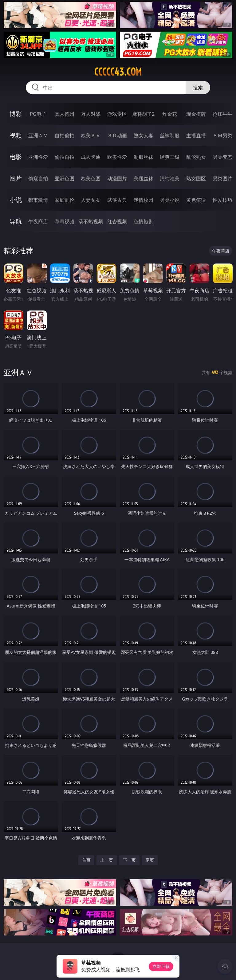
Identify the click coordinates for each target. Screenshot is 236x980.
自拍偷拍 (65, 135)
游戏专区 (117, 114)
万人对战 (91, 114)
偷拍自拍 (65, 157)
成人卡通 (91, 157)
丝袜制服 (170, 135)
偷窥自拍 (38, 178)
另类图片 (222, 178)
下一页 (129, 860)
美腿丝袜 (144, 178)
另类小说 (170, 200)
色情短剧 (144, 221)
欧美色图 (91, 178)
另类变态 (222, 157)
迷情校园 (144, 200)
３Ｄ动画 (117, 135)
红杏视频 (117, 221)
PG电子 (38, 114)
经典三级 (170, 157)
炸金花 (170, 114)
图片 (16, 178)
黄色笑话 (196, 200)
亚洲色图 (65, 178)
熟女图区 (196, 178)
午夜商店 (38, 221)
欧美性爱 (117, 157)
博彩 (16, 114)
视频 (16, 135)
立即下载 (161, 966)
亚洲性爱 (38, 157)
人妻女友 (91, 200)
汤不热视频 (91, 221)
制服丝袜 (144, 157)
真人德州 (65, 114)
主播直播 (196, 135)
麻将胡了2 (143, 114)
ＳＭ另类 (222, 135)
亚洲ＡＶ (38, 135)
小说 (16, 200)
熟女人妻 (144, 135)
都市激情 (38, 200)
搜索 (198, 88)
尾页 (150, 860)
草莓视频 (65, 221)
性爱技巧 (222, 200)
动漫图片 (117, 178)
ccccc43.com (118, 72)
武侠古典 (117, 200)
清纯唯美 (170, 178)
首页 (86, 860)
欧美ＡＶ (91, 135)
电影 (16, 157)
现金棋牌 (196, 114)
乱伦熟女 (196, 157)
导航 (16, 221)
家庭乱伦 (65, 200)
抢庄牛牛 (222, 114)
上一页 (107, 860)
